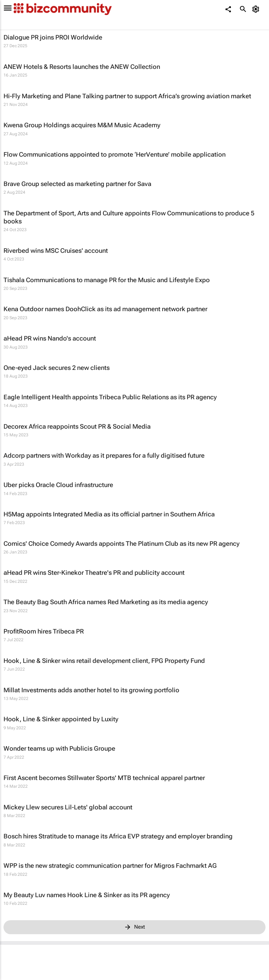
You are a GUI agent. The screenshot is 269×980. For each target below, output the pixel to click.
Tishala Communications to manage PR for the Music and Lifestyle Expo (107, 280)
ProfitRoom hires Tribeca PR (44, 631)
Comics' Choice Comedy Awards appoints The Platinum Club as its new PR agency (122, 543)
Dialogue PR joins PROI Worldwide (53, 37)
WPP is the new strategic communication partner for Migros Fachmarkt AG (110, 865)
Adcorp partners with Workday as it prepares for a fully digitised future (104, 455)
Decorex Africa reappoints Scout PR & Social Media (77, 426)
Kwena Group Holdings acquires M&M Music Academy (82, 125)
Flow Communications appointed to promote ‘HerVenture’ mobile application (115, 154)
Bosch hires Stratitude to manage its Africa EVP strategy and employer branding (118, 836)
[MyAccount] (257, 9)
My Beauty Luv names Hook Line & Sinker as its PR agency (87, 895)
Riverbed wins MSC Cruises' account (56, 251)
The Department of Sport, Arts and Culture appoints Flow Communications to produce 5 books (129, 217)
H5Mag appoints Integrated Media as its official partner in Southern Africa (109, 514)
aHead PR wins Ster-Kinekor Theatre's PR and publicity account (94, 573)
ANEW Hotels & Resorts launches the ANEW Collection (82, 67)
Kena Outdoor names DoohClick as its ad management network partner (105, 309)
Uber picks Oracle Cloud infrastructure (58, 485)
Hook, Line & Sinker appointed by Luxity (61, 719)
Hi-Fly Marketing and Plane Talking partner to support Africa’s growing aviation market (127, 96)
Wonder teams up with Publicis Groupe (59, 748)
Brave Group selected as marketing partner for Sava (77, 184)
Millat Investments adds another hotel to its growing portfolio (91, 690)
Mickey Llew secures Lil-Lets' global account (68, 807)
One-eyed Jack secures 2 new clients (57, 368)
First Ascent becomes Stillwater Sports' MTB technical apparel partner (104, 778)
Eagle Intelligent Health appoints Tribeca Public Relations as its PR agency (110, 397)
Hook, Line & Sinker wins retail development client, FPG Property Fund (104, 661)
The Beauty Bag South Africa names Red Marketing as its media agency (106, 602)
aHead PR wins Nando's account (50, 338)
